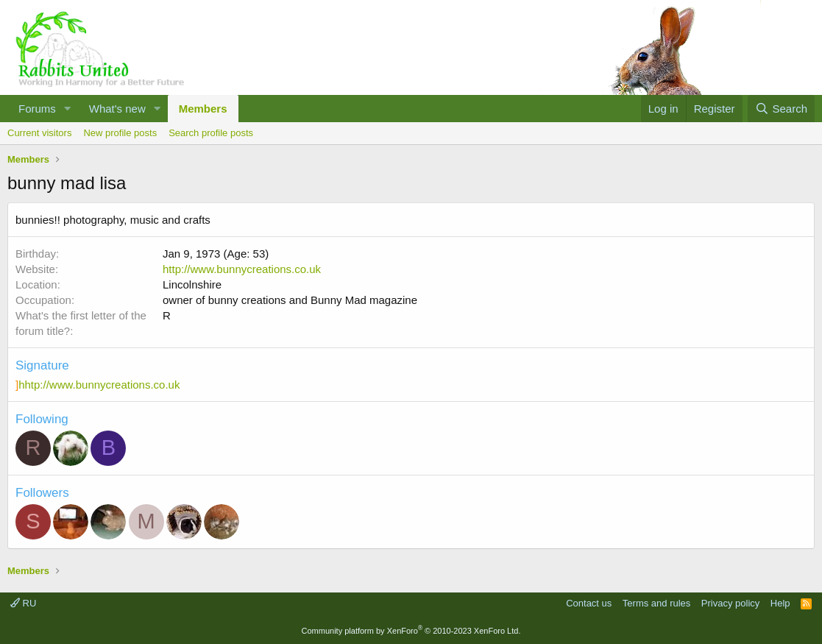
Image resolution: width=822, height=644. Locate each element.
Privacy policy (730, 603)
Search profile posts (211, 133)
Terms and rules (656, 603)
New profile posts (120, 133)
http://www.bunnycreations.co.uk (242, 269)
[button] (68, 109)
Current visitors (39, 133)
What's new (117, 109)
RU (23, 603)
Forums (37, 109)
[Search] (781, 109)
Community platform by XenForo (411, 631)
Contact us (589, 603)
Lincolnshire (192, 284)
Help (780, 603)
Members (203, 109)
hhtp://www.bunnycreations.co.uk (99, 385)
